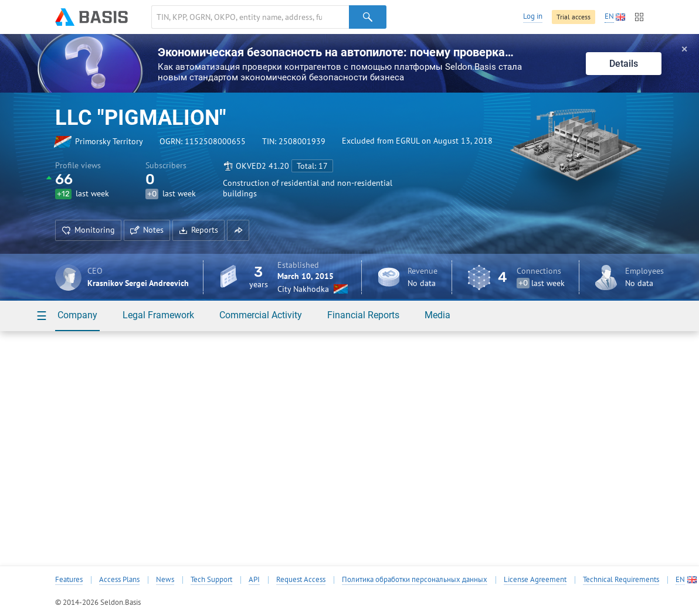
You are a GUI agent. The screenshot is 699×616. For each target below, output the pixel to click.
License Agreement (535, 580)
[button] (238, 230)
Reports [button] (198, 230)
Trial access (574, 17)
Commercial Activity (261, 315)
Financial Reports (363, 315)
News (165, 580)
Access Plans (119, 580)
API (254, 580)
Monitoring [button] (88, 230)
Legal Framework (158, 315)
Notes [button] (147, 230)
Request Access (301, 580)
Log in (533, 16)
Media (437, 315)
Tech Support (211, 580)
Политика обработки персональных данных (415, 580)
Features (69, 580)
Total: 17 (312, 166)
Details (624, 64)
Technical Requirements (621, 580)
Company (77, 315)
